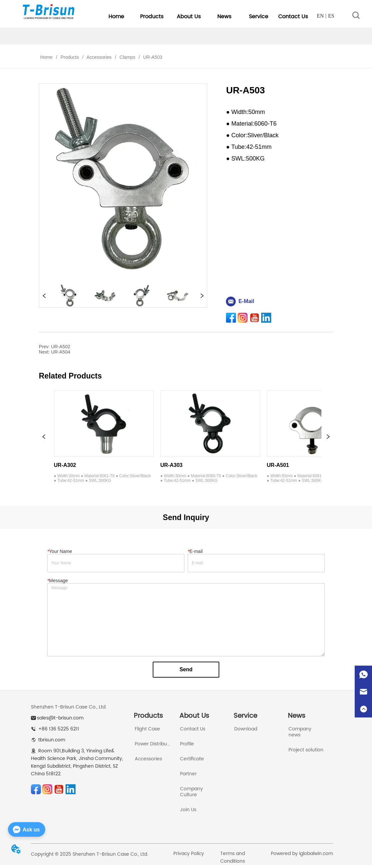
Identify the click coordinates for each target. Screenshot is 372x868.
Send (186, 669)
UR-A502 (61, 347)
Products (70, 57)
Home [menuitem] (116, 17)
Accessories (99, 57)
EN (320, 16)
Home (46, 57)
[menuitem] (152, 17)
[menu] (205, 17)
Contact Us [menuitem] (293, 17)
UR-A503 (152, 57)
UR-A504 (61, 352)
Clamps (127, 57)
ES (331, 16)
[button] (152, 17)
